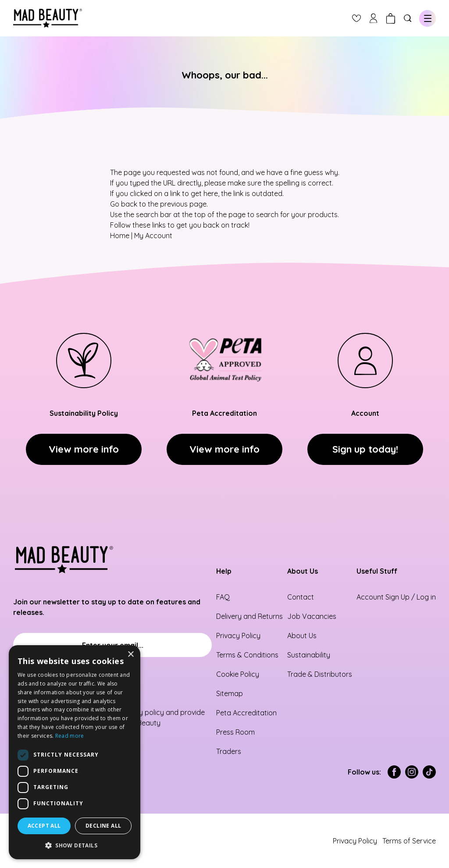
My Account (153, 236)
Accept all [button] (44, 826)
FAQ (223, 597)
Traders (229, 751)
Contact (301, 597)
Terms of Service (409, 841)
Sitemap (230, 693)
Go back (124, 204)
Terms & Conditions (247, 655)
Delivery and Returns (249, 616)
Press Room (235, 732)
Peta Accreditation (246, 713)
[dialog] (75, 752)
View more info (84, 449)
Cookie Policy (238, 674)
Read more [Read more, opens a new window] (70, 736)
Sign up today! (365, 449)
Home (120, 236)
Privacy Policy (238, 636)
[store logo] (48, 18)
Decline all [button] (103, 826)
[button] (75, 845)
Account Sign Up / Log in (396, 597)
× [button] (130, 655)
